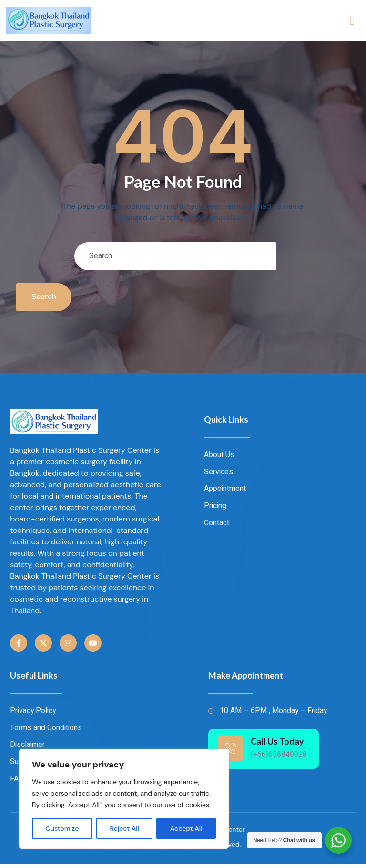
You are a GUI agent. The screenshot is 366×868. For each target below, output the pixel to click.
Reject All (125, 828)
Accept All (186, 828)
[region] (124, 799)
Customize (62, 828)
